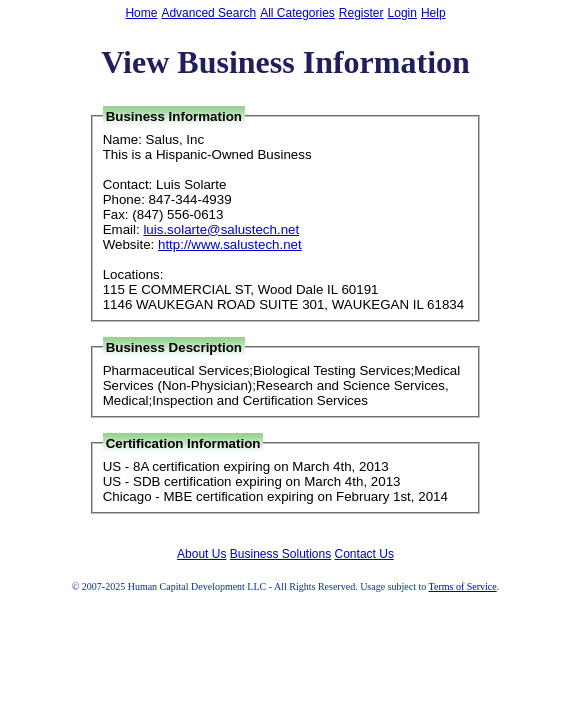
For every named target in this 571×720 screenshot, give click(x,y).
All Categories (297, 13)
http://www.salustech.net (230, 244)
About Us (201, 554)
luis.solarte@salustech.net (221, 229)
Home (141, 13)
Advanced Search (208, 13)
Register (361, 13)
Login (402, 13)
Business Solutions (280, 554)
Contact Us (364, 554)
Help (433, 13)
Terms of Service (463, 586)
